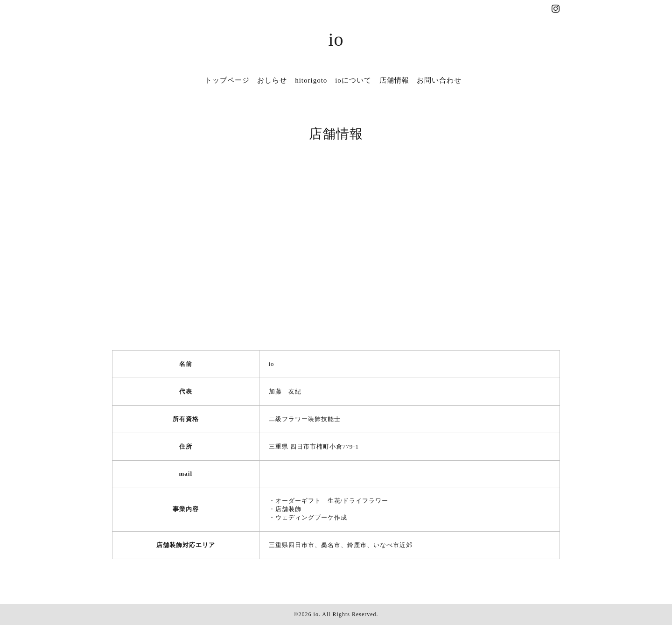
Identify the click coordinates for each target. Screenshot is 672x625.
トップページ (227, 80)
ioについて (353, 80)
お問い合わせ (439, 80)
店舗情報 (394, 80)
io (336, 39)
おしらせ (272, 80)
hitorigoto (311, 80)
